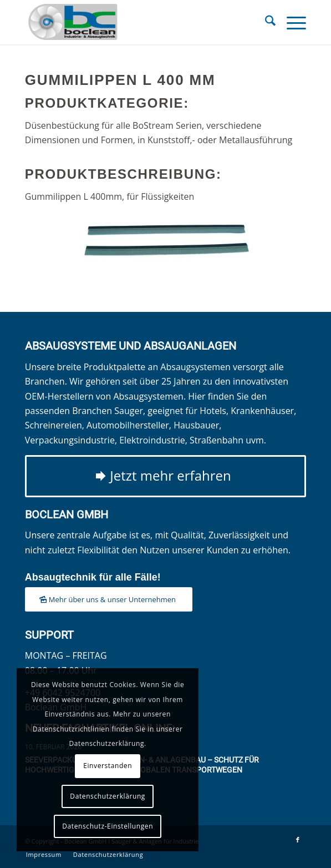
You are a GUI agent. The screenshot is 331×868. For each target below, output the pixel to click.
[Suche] (265, 22)
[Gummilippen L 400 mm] (166, 242)
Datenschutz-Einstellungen (108, 826)
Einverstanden (108, 766)
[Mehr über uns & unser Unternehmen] (109, 600)
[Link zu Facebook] (298, 840)
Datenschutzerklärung (108, 796)
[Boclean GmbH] (138, 22)
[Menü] (291, 22)
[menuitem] (265, 22)
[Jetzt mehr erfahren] (165, 476)
